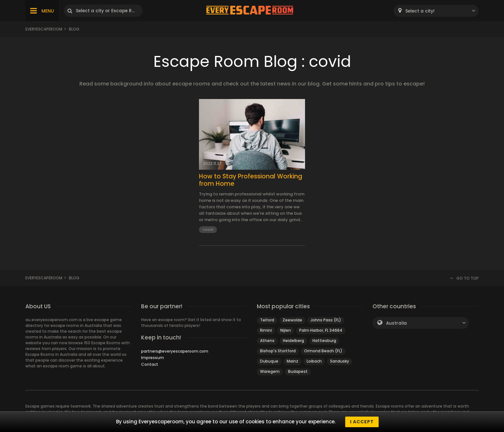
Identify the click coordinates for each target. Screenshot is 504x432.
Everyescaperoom (44, 29)
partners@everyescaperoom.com (175, 351)
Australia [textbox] (396, 323)
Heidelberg (293, 341)
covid (208, 230)
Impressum (153, 358)
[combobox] (436, 11)
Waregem (270, 371)
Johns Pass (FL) (326, 320)
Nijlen (286, 330)
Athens (267, 341)
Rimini (266, 330)
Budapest (298, 371)
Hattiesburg (324, 341)
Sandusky (340, 361)
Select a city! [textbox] (420, 11)
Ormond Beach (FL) (323, 351)
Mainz (292, 361)
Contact (150, 364)
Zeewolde (292, 320)
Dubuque (269, 361)
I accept (362, 422)
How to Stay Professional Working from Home (251, 180)
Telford (267, 320)
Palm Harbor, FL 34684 (321, 330)
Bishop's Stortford (278, 351)
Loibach (314, 361)
